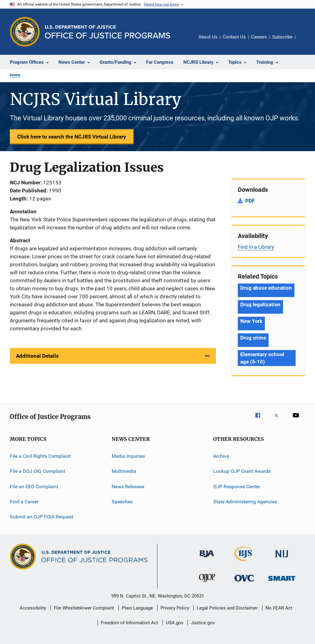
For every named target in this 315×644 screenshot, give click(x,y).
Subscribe (282, 37)
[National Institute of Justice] (282, 559)
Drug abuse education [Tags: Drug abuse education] (266, 288)
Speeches (122, 502)
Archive (221, 456)
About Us (208, 37)
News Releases (128, 487)
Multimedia (124, 471)
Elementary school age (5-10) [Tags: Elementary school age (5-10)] (262, 358)
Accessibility (33, 608)
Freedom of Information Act (130, 623)
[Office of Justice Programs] (25, 32)
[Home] (108, 32)
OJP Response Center (237, 487)
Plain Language (137, 608)
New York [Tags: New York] (251, 321)
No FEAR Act (279, 608)
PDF (250, 201)
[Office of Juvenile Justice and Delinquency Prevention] (207, 583)
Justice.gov (203, 623)
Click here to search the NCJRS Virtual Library (72, 137)
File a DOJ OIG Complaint (38, 471)
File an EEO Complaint (34, 487)
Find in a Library (256, 247)
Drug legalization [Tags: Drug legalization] (260, 304)
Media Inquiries (128, 456)
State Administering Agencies (245, 502)
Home (15, 75)
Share (305, 41)
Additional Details (37, 356)
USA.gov (175, 623)
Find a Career (24, 502)
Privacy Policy (175, 608)
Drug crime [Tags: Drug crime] (253, 338)
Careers (259, 37)
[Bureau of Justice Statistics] (244, 562)
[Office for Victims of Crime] (244, 583)
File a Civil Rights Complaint (40, 456)
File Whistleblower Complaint (84, 608)
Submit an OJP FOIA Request (42, 517)
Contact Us (234, 37)
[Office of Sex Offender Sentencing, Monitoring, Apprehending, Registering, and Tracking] (282, 582)
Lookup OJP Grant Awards (242, 471)
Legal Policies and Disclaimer (227, 608)
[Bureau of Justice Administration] (207, 558)
